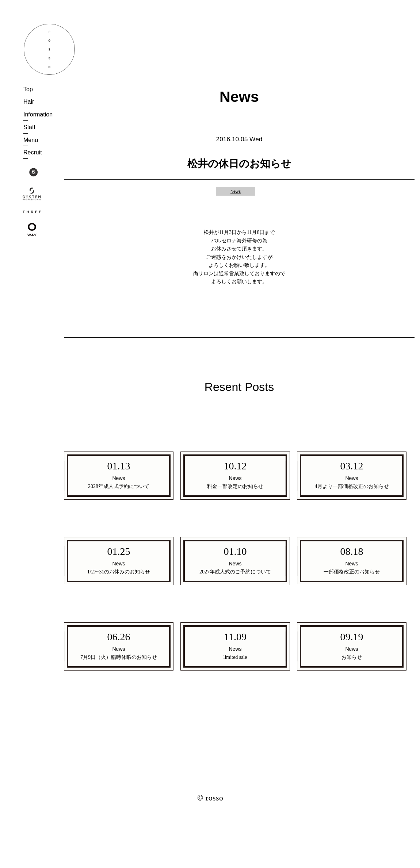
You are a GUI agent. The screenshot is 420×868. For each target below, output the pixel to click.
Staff (29, 127)
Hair (29, 102)
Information (38, 114)
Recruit (33, 152)
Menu (31, 140)
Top (28, 89)
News (236, 191)
